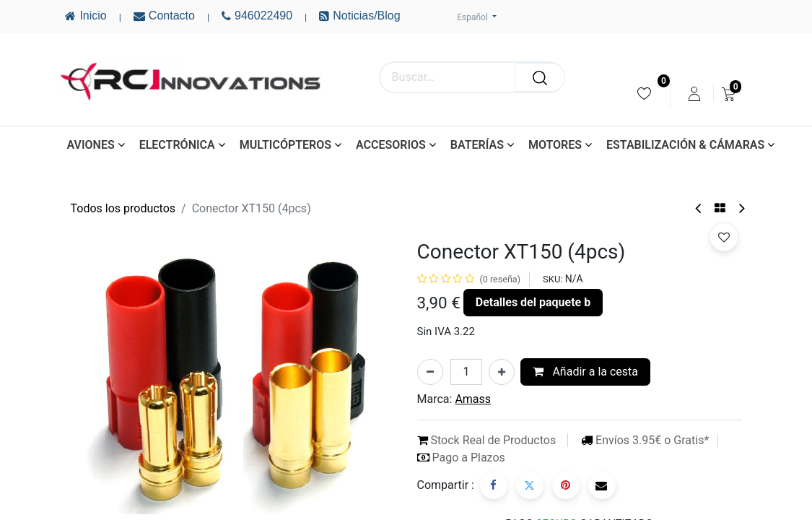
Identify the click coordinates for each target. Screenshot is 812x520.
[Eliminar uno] (430, 372)
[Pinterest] (566, 485)
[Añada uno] (502, 372)
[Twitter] (530, 485)
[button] (724, 237)
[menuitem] (644, 94)
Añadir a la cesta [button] (585, 372)
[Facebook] (494, 485)
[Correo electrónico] (602, 485)
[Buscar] (540, 77)
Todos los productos (123, 208)
